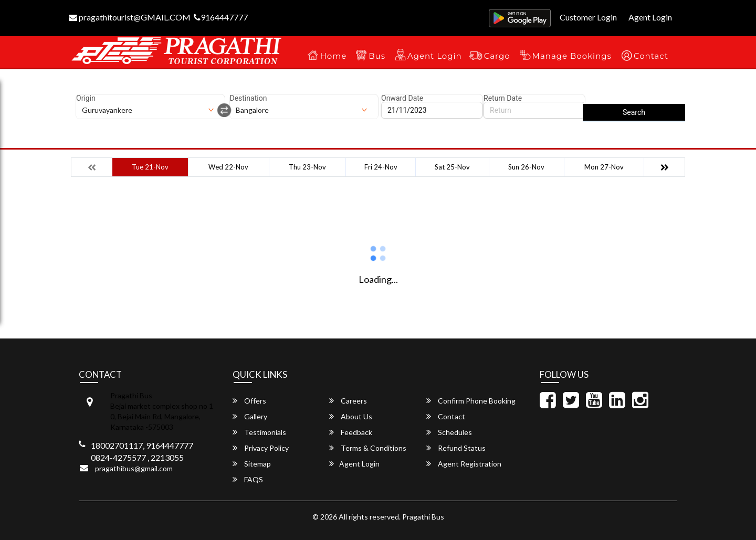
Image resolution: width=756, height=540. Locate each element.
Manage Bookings (572, 56)
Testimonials (259, 432)
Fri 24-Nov (381, 167)
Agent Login (650, 17)
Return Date (503, 98)
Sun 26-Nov (526, 167)
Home (334, 56)
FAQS (248, 479)
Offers (249, 401)
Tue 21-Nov (150, 167)
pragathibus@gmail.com (134, 468)
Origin (86, 98)
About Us (351, 416)
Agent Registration (464, 464)
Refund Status (456, 448)
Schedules (449, 432)
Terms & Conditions (368, 448)
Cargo (497, 56)
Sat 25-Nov (452, 167)
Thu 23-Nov (307, 167)
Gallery (250, 416)
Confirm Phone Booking (471, 401)
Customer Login (588, 17)
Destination (249, 98)
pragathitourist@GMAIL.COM (130, 17)
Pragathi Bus (423, 517)
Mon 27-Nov (604, 167)
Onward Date (402, 98)
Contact (651, 56)
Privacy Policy (261, 448)
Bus (377, 56)
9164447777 (221, 17)
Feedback (351, 432)
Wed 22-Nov (228, 167)
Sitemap (252, 464)
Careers (348, 401)
